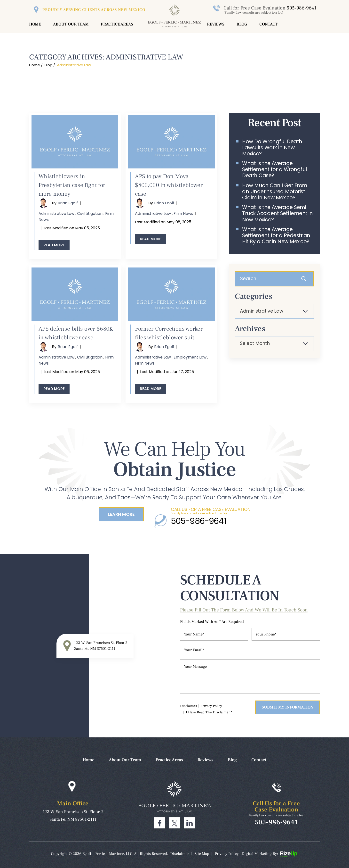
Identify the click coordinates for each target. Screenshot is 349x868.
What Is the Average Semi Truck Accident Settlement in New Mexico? (277, 213)
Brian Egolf (68, 203)
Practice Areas (117, 24)
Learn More (121, 514)
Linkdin (190, 823)
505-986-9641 (301, 8)
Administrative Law (56, 213)
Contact (268, 24)
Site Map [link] (202, 854)
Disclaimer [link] (180, 854)
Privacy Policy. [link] (227, 854)
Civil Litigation (90, 213)
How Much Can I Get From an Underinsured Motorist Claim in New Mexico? (275, 192)
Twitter (174, 823)
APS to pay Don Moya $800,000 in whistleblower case (169, 185)
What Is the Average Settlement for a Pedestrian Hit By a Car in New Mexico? (276, 235)
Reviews (216, 24)
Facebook (159, 823)
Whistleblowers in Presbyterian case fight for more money (72, 185)
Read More (54, 245)
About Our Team (71, 24)
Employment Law (190, 357)
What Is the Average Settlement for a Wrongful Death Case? (275, 169)
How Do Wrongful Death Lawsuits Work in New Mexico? (272, 148)
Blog (242, 24)
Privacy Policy (211, 706)
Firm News (183, 213)
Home (35, 24)
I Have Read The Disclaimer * (209, 712)
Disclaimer (189, 706)
